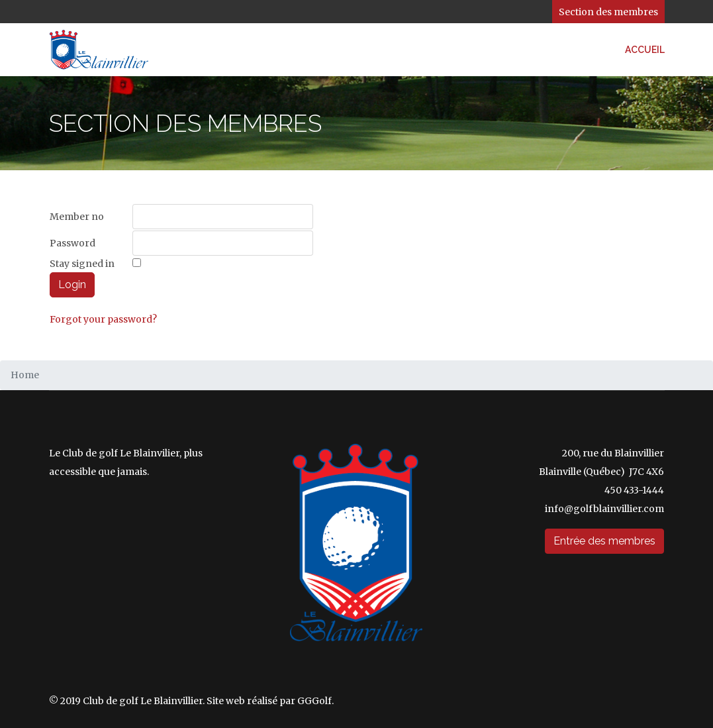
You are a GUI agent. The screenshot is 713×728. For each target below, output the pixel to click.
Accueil (645, 50)
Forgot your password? (103, 319)
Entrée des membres (604, 541)
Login (72, 285)
